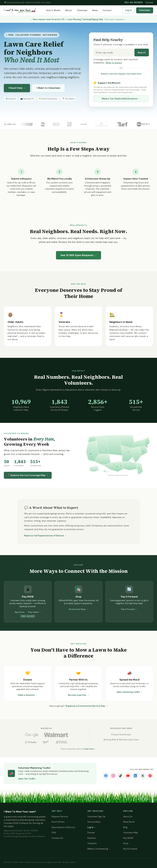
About (69, 10)
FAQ (54, 833)
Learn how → (90, 749)
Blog (125, 827)
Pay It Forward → (129, 609)
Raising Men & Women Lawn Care (121, 740)
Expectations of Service (63, 827)
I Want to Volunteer (48, 88)
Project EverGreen (121, 735)
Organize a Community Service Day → (87, 706)
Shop (126, 843)
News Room (129, 822)
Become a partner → (78, 695)
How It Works (53, 10)
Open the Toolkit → (28, 779)
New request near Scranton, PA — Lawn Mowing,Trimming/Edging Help (79, 19)
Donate (149, 2)
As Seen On (10, 124)
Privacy (66, 862)
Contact (107, 10)
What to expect (114, 63)
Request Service (60, 817)
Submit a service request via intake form (121, 74)
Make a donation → (28, 695)
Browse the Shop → (78, 609)
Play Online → (35, 612)
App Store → (21, 612)
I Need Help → (17, 88)
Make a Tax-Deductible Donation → (121, 99)
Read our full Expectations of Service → (45, 536)
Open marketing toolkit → (129, 692)
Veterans (92, 843)
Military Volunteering (98, 849)
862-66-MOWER (134, 2)
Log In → (92, 827)
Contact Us (57, 838)
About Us (128, 817)
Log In (128, 10)
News (95, 10)
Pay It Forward (130, 849)
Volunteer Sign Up (96, 817)
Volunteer (82, 10)
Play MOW (128, 838)
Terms (73, 862)
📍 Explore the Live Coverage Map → (28, 475)
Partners (92, 838)
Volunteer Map (131, 833)
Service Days (94, 822)
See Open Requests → (78, 255)
